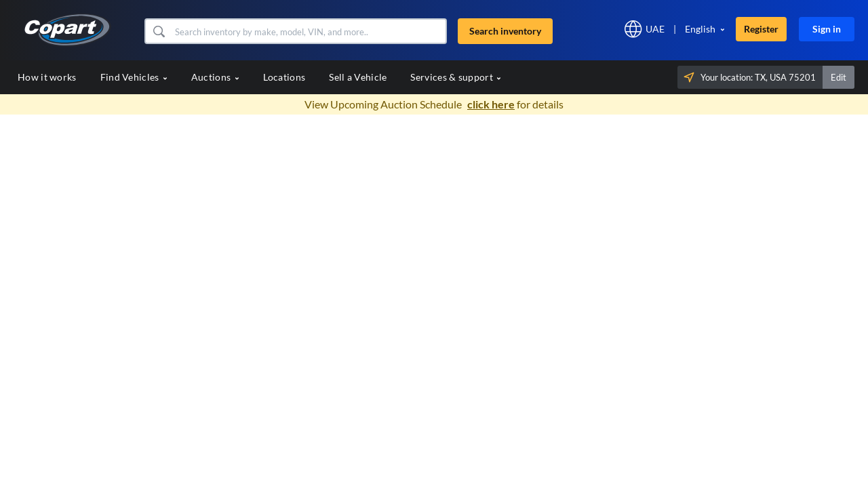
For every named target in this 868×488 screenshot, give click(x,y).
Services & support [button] (456, 77)
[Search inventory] (309, 31)
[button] (158, 31)
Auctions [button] (215, 77)
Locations (284, 77)
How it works (47, 77)
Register (761, 29)
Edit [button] (839, 77)
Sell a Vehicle (358, 77)
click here (491, 104)
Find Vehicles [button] (134, 77)
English (700, 29)
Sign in (827, 29)
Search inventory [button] (505, 31)
